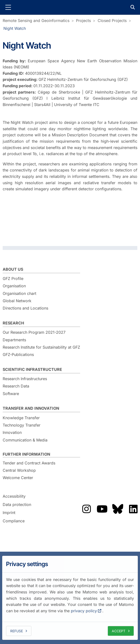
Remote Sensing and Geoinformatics (36, 21)
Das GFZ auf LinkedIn (133, 509)
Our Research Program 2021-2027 (34, 332)
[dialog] (70, 598)
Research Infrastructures (25, 379)
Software (11, 394)
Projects (83, 21)
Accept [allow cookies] (119, 631)
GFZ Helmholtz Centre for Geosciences (70, 7)
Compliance (14, 521)
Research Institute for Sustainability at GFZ (41, 347)
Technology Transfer (22, 425)
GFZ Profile (13, 279)
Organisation (14, 286)
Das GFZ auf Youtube (102, 509)
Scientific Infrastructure (32, 369)
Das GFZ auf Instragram (86, 509)
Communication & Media (25, 440)
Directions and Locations (25, 308)
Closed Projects (112, 21)
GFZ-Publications (18, 354)
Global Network (17, 301)
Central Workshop (19, 470)
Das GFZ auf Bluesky (118, 509)
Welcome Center (18, 478)
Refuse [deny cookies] (17, 631)
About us (13, 269)
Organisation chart (19, 293)
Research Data (16, 386)
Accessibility (14, 496)
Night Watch (15, 28)
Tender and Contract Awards (29, 463)
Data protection (17, 504)
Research (13, 323)
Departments (14, 340)
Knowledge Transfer (21, 418)
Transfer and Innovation (31, 408)
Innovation (12, 432)
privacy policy (84, 611)
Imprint (9, 513)
